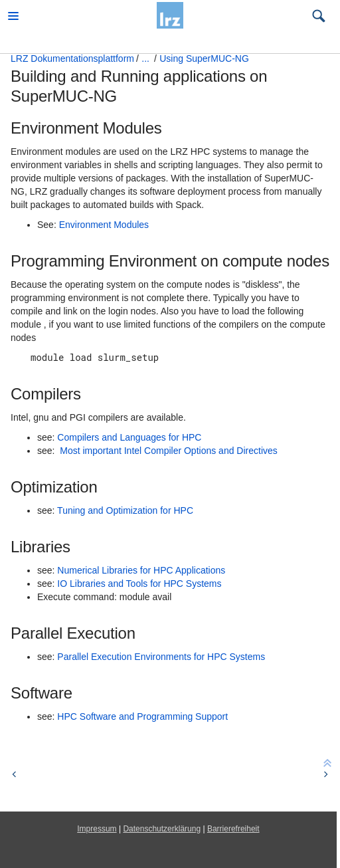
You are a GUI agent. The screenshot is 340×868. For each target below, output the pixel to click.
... (145, 58)
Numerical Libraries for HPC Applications (141, 570)
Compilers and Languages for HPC (129, 437)
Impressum (97, 829)
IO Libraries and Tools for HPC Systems (139, 584)
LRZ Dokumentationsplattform (72, 58)
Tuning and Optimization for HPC (125, 510)
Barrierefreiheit (233, 829)
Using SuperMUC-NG (204, 58)
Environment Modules (104, 225)
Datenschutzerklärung (162, 829)
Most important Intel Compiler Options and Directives (169, 451)
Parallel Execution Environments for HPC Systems (161, 657)
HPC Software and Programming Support (142, 716)
